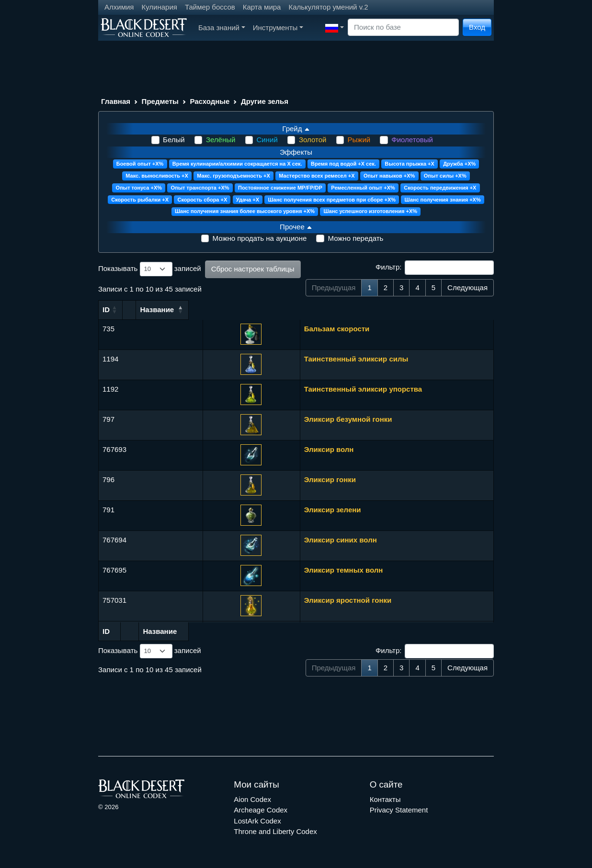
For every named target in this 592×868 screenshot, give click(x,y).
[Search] (403, 28)
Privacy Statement (399, 810)
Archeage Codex (261, 810)
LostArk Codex (257, 821)
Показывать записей (150, 269)
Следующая (467, 287)
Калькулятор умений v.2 (328, 7)
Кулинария (159, 7)
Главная (116, 101)
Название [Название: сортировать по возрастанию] (190, 310)
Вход (477, 27)
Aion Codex (252, 799)
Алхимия (119, 7)
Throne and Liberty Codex (275, 831)
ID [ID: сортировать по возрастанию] (106, 310)
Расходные (210, 101)
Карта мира (262, 7)
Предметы (160, 101)
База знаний (222, 28)
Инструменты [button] (278, 28)
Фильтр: (435, 268)
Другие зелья (265, 101)
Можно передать (355, 238)
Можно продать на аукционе (260, 238)
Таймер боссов (210, 7)
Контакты (385, 799)
